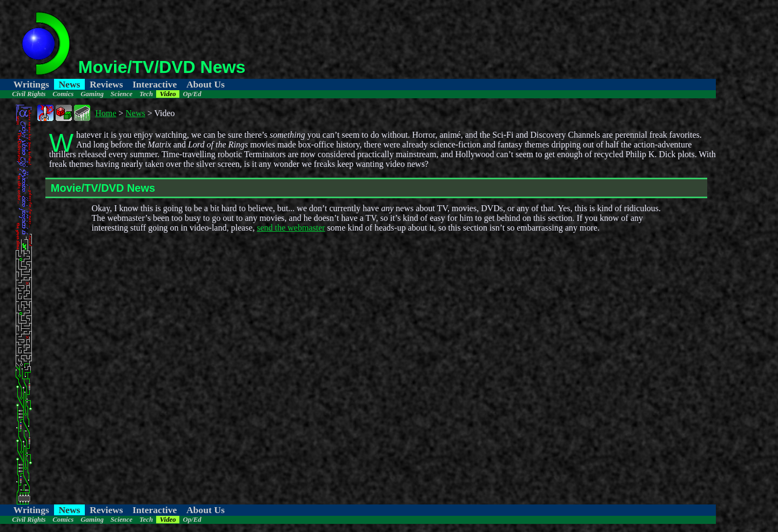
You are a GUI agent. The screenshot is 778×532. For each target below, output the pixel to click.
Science (122, 94)
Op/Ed (192, 94)
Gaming (92, 94)
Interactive (155, 84)
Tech (146, 94)
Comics (63, 94)
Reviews (106, 84)
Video (168, 94)
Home (106, 113)
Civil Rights (29, 94)
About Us (206, 84)
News (69, 84)
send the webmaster (291, 228)
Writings (31, 84)
